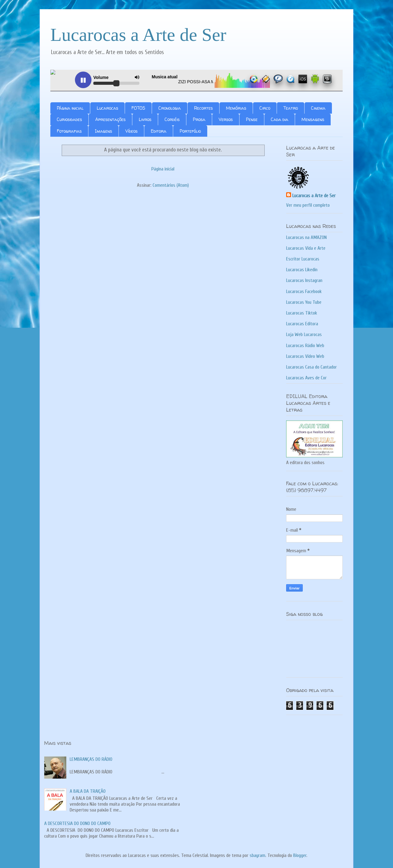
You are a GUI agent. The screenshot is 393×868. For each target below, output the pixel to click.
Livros (145, 119)
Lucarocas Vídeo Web (305, 356)
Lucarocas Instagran (304, 280)
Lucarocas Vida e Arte (306, 248)
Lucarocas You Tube (304, 302)
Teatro (291, 108)
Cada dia (280, 119)
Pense (252, 119)
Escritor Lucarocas (303, 259)
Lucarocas (107, 108)
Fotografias (69, 131)
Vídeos (131, 131)
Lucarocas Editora (302, 324)
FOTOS (138, 108)
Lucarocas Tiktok (302, 313)
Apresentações (110, 119)
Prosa (199, 119)
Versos (226, 119)
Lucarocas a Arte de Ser (138, 35)
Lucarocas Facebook (304, 291)
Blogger (300, 855)
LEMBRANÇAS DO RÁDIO (91, 759)
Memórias (236, 108)
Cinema (318, 108)
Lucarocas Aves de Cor (306, 378)
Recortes (203, 108)
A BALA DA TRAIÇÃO (88, 791)
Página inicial (70, 108)
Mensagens (313, 119)
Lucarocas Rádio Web (305, 346)
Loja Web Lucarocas (304, 334)
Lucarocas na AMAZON (306, 237)
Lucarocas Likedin (302, 270)
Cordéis (172, 119)
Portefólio (190, 131)
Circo (265, 108)
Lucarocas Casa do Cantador (311, 367)
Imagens (103, 131)
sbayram (257, 855)
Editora (159, 131)
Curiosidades (69, 119)
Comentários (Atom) (171, 185)
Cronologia (170, 108)
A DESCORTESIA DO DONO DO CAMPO (77, 823)
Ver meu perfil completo (308, 205)
